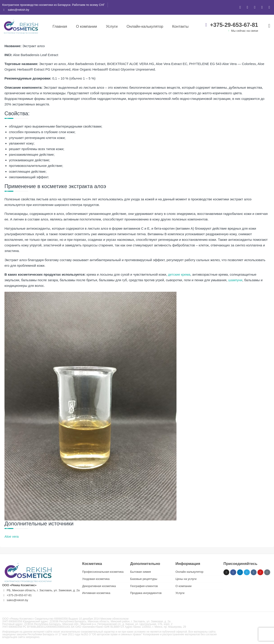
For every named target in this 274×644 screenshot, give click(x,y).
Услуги (112, 26)
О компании (87, 26)
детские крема (179, 274)
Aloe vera (12, 536)
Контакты (180, 26)
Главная (60, 26)
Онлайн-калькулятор (145, 26)
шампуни (235, 280)
